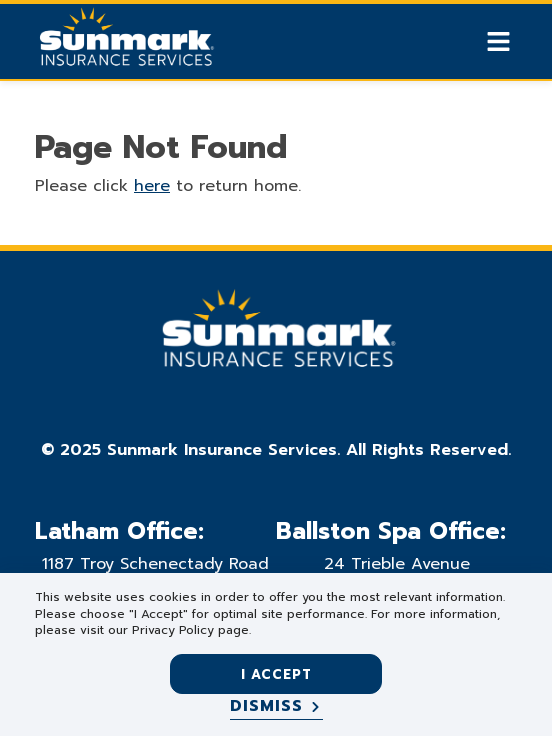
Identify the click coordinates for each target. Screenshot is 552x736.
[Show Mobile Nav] (498, 41)
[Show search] (464, 42)
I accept (276, 674)
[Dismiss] (276, 707)
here (152, 186)
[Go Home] (125, 44)
